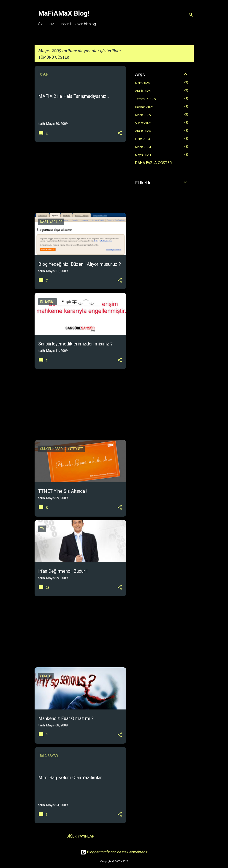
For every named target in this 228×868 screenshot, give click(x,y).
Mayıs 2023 (143, 155)
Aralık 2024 (143, 131)
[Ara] (191, 15)
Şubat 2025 (143, 123)
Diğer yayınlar (80, 836)
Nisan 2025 (143, 115)
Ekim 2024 (143, 139)
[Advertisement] (79, 178)
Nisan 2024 (143, 147)
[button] (120, 133)
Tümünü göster (54, 57)
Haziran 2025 (144, 107)
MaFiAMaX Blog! (64, 13)
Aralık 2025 (143, 91)
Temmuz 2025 (146, 99)
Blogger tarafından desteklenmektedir (114, 852)
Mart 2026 (142, 83)
